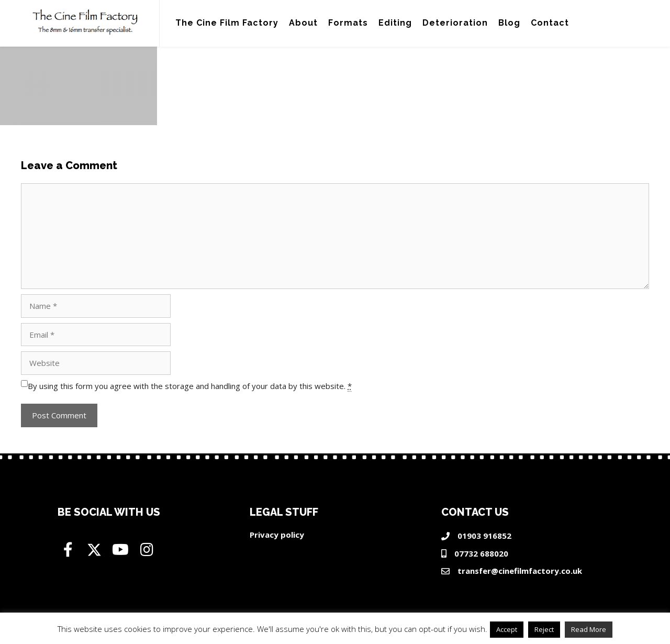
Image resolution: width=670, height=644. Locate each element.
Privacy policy (277, 535)
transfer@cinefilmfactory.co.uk (520, 571)
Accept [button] (507, 629)
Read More (589, 629)
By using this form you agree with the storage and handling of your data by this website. (190, 386)
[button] (68, 550)
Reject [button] (544, 629)
